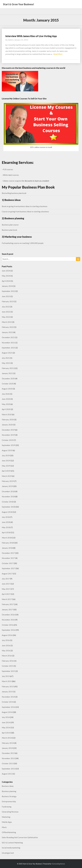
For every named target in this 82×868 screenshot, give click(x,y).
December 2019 (8, 430)
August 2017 (7, 574)
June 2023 (6, 296)
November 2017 (8, 558)
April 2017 (6, 594)
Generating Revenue (10, 812)
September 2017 (8, 568)
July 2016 (6, 640)
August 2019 (7, 450)
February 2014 (8, 743)
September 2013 (8, 769)
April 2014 (6, 733)
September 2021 (8, 348)
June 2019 (6, 461)
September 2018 (8, 507)
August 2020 (7, 389)
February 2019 (8, 481)
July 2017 (6, 579)
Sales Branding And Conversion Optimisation (20, 837)
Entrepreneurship (9, 801)
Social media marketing (11, 848)
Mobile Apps (7, 822)
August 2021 (7, 353)
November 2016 (8, 620)
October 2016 (8, 625)
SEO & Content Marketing (12, 843)
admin (10, 40)
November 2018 (8, 497)
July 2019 (6, 455)
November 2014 (8, 697)
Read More (58, 54)
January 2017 (7, 610)
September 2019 (8, 445)
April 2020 (6, 409)
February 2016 (8, 661)
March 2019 (7, 476)
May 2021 (6, 363)
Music (4, 827)
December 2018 (8, 491)
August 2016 (7, 635)
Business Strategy (9, 796)
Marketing (6, 817)
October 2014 (8, 702)
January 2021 (7, 373)
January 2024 (7, 286)
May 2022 (6, 317)
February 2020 (8, 420)
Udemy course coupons (12, 181)
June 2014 (6, 722)
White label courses (11, 175)
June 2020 (6, 399)
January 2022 (7, 332)
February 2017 (8, 604)
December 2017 (8, 553)
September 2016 (8, 630)
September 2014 (8, 707)
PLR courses (8, 169)
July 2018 (6, 517)
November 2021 (8, 343)
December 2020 (8, 379)
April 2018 (6, 532)
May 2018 (6, 527)
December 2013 (8, 753)
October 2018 (8, 502)
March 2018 (7, 538)
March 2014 (7, 738)
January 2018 (7, 548)
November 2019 (8, 435)
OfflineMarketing (9, 832)
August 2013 (7, 774)
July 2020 (6, 394)
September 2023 (8, 291)
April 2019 (6, 471)
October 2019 (8, 440)
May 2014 (6, 728)
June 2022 (6, 312)
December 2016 (8, 615)
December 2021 (8, 337)
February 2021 (8, 368)
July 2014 (6, 717)
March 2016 (7, 656)
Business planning (9, 791)
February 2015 (8, 686)
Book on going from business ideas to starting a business (25, 206)
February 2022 (8, 327)
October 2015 (8, 666)
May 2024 (6, 276)
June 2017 (6, 584)
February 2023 (8, 301)
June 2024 (6, 271)
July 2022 (6, 307)
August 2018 (7, 512)
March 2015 (7, 681)
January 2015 (7, 692)
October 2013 (8, 763)
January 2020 (7, 425)
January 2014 (7, 748)
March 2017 (7, 599)
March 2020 (7, 414)
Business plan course (10, 225)
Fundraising (7, 807)
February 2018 (8, 543)
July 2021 (6, 358)
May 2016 (6, 651)
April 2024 (6, 281)
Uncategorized (8, 853)
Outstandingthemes (58, 864)
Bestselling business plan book (14, 193)
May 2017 (6, 589)
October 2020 (8, 384)
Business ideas (8, 786)
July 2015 (6, 676)
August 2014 (7, 712)
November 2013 (8, 758)
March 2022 (7, 322)
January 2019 (7, 486)
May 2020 (6, 404)
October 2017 (8, 563)
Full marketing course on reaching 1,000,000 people (23, 243)
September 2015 (8, 671)
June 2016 (6, 645)
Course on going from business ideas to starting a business (25, 212)
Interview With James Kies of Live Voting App (31, 36)
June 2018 (6, 522)
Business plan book (9, 230)
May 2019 (6, 466)
